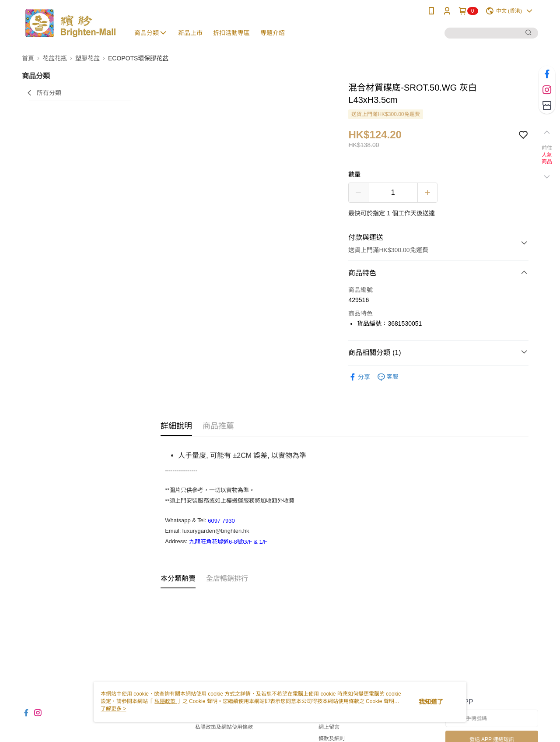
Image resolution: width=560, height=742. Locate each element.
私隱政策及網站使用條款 (224, 727)
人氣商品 (547, 158)
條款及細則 (332, 738)
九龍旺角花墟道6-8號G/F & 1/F (228, 542)
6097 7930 (221, 520)
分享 (359, 377)
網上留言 (329, 727)
